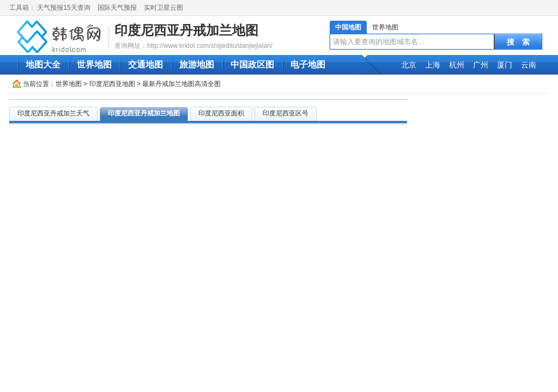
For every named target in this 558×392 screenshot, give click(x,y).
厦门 (505, 65)
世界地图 (385, 27)
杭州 (457, 65)
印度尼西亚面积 (221, 113)
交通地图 (145, 65)
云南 (529, 65)
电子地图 (308, 65)
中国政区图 (252, 65)
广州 (481, 65)
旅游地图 (197, 65)
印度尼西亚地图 (112, 84)
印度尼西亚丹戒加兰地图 (186, 30)
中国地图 (348, 27)
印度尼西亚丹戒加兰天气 (53, 113)
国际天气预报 (117, 8)
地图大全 (43, 65)
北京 (409, 65)
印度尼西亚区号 (286, 113)
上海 (433, 65)
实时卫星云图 (163, 8)
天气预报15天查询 (63, 8)
